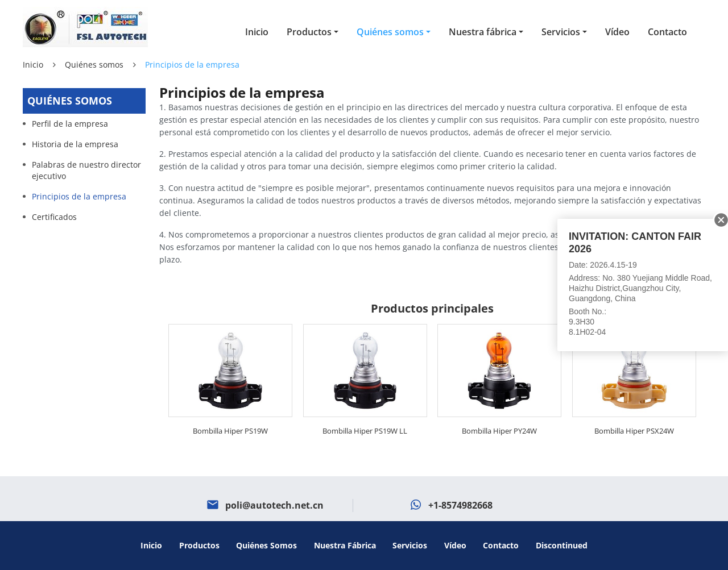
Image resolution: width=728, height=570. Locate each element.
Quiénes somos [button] (390, 32)
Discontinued (562, 545)
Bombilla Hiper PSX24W (634, 431)
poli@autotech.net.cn (274, 505)
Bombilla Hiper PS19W (230, 431)
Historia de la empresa (75, 144)
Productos (199, 545)
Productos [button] (309, 32)
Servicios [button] (561, 32)
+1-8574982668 (460, 505)
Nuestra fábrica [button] (483, 32)
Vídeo (617, 32)
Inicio (257, 32)
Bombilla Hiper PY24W (499, 431)
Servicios (410, 545)
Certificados (54, 217)
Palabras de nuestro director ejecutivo (86, 170)
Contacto (667, 32)
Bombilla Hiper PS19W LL (365, 431)
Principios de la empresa (79, 196)
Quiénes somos (94, 65)
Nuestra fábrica (345, 545)
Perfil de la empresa (70, 124)
